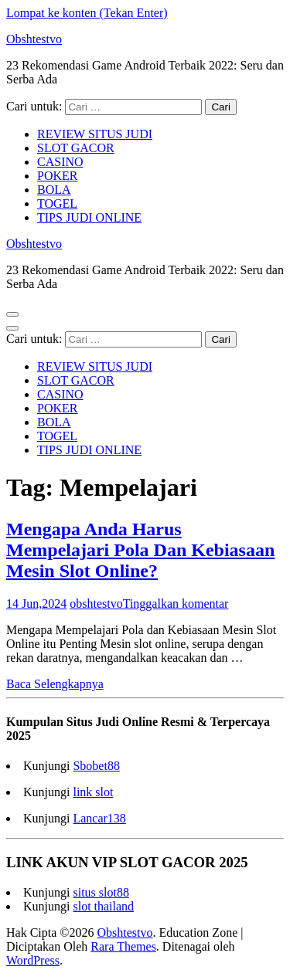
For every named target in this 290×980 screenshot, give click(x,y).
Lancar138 (99, 818)
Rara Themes (123, 946)
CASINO (60, 162)
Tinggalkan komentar (176, 604)
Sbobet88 (96, 766)
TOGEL (57, 203)
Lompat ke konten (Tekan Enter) (87, 13)
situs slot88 (101, 892)
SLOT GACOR (76, 148)
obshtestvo (96, 604)
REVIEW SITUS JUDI (95, 134)
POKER (57, 176)
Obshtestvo (34, 39)
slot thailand (103, 906)
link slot (93, 792)
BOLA (54, 190)
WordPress (33, 960)
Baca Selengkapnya (55, 684)
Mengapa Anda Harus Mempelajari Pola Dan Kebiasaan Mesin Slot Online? (140, 550)
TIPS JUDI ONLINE (89, 217)
